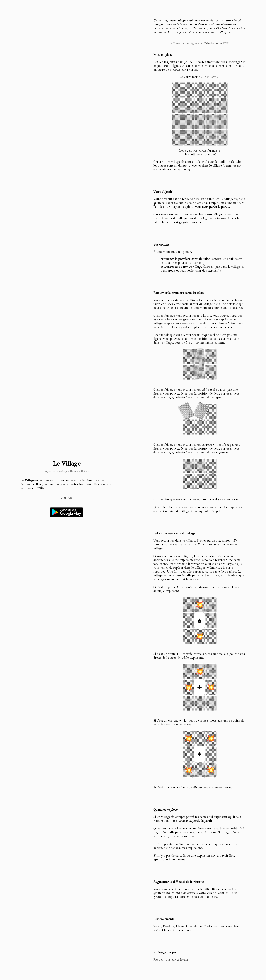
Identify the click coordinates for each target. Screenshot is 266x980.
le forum (182, 960)
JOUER (66, 498)
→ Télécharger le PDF (214, 43)
